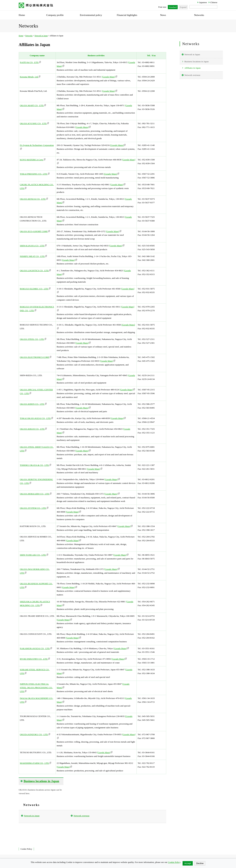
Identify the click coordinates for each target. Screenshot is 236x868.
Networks (29, 36)
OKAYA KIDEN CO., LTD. (33, 404)
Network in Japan (41, 36)
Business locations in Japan (196, 62)
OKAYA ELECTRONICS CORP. (36, 357)
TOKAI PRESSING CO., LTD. (35, 174)
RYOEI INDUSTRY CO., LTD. (35, 659)
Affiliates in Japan (192, 68)
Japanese (203, 2)
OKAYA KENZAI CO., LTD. (34, 199)
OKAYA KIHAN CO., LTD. (33, 429)
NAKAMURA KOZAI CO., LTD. (36, 648)
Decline (200, 863)
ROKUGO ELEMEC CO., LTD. (35, 289)
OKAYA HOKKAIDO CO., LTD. (36, 494)
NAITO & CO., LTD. (30, 62)
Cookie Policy (26, 849)
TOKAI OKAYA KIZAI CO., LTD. (36, 418)
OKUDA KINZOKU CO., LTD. (35, 734)
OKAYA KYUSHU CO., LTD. (34, 123)
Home (21, 36)
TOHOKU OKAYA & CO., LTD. (35, 465)
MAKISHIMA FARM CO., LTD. (35, 763)
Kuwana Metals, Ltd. (30, 77)
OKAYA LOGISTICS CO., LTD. (35, 271)
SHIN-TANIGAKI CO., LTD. (34, 555)
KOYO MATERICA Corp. (33, 160)
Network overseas (82, 816)
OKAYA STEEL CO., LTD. (33, 339)
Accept (188, 863)
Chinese (214, 2)
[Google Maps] (109, 77)
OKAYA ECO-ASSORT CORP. (35, 231)
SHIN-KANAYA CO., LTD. (33, 246)
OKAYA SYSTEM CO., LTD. (34, 508)
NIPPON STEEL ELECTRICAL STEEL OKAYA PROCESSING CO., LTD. (36, 688)
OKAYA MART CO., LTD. (33, 105)
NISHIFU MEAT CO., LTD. (33, 256)
